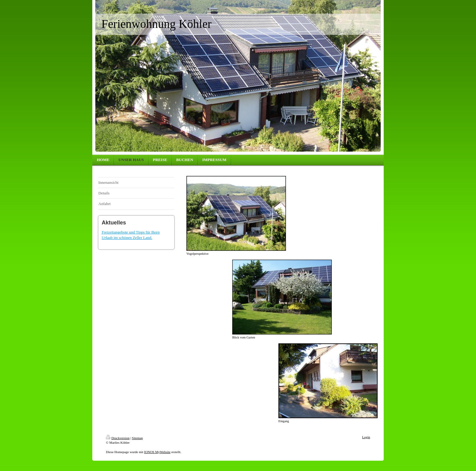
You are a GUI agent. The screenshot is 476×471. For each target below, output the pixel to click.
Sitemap (138, 438)
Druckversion (118, 438)
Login (366, 437)
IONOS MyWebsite (157, 452)
